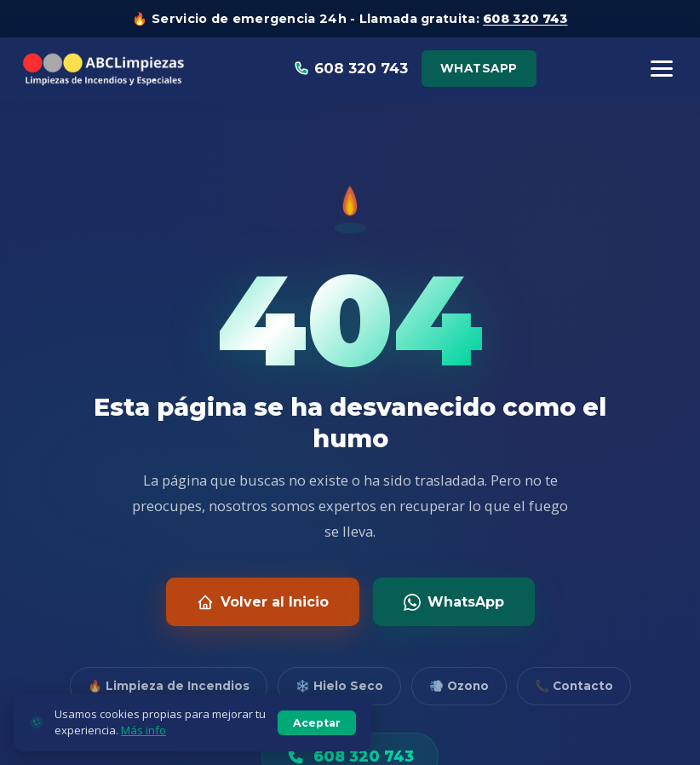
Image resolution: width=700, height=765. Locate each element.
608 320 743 (525, 19)
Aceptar (317, 728)
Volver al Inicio (263, 602)
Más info (143, 735)
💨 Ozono (459, 686)
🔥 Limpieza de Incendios (169, 686)
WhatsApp (479, 68)
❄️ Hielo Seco (339, 686)
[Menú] (662, 69)
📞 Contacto (574, 686)
